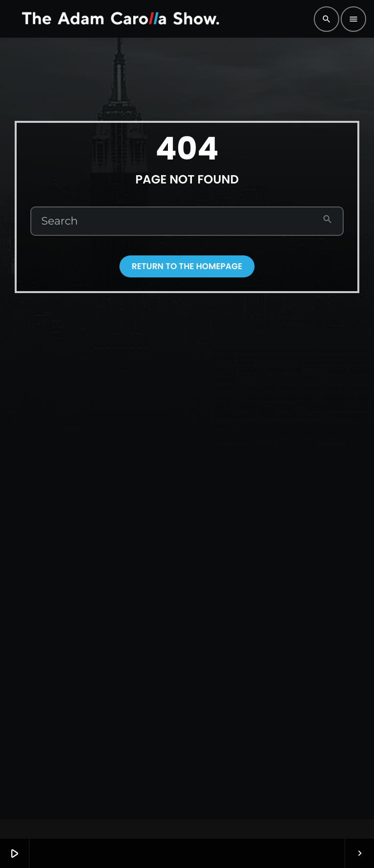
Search (59, 221)
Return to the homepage (187, 266)
